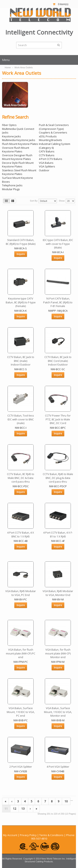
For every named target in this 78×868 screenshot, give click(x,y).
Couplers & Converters (53, 132)
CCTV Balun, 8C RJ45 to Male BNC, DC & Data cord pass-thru (21, 478)
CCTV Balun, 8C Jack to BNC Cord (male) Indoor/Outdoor (58, 361)
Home (8, 67)
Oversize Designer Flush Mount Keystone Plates (17, 157)
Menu (6, 60)
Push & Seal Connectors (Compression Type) (54, 127)
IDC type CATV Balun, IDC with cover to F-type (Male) (58, 244)
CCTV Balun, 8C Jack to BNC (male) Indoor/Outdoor (21, 361)
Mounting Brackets (50, 140)
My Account (10, 835)
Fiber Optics (9, 125)
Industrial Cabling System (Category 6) (55, 146)
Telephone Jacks (12, 185)
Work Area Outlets (24, 67)
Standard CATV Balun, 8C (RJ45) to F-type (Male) (21, 242)
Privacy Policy (28, 835)
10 (66, 801)
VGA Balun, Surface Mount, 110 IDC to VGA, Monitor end (58, 712)
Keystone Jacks (11, 136)
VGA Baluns (46, 163)
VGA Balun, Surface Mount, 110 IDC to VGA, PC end (21, 712)
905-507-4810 (39, 839)
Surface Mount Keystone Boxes (18, 180)
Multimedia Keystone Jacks (19, 140)
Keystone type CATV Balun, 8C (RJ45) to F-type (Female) (21, 302)
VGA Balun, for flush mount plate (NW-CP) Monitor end (58, 653)
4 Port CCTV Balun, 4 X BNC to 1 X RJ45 (21, 534)
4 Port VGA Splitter (58, 767)
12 (15, 809)
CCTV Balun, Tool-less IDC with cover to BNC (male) (21, 419)
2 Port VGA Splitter (21, 767)
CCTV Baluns (47, 155)
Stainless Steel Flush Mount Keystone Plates (19, 172)
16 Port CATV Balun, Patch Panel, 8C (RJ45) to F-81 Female (58, 302)
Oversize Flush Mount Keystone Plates (16, 150)
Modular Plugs (11, 189)
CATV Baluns (47, 151)
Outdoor (44, 170)
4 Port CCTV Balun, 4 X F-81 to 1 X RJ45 (58, 534)
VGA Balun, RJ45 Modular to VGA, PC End (21, 593)
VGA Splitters (47, 166)
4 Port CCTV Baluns (51, 159)
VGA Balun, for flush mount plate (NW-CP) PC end (21, 653)
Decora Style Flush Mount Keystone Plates (18, 165)
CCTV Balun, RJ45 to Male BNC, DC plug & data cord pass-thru (58, 478)
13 (23, 809)
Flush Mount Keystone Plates (20, 144)
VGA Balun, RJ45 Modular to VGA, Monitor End (58, 593)
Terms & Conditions (51, 835)
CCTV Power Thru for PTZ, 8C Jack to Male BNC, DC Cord (58, 419)
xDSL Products (48, 136)
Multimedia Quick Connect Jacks (18, 131)
